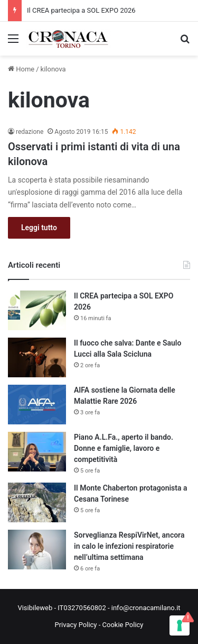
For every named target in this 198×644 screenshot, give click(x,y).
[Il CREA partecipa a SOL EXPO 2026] (37, 310)
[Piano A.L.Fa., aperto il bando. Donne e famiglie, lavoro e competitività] (37, 452)
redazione (30, 132)
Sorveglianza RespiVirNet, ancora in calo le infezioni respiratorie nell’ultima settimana (129, 546)
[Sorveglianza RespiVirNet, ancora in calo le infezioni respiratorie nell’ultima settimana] (37, 550)
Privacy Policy (76, 625)
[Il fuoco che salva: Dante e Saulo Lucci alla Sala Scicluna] (37, 357)
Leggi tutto (39, 228)
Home (21, 69)
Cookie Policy (123, 625)
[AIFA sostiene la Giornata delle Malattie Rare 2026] (37, 405)
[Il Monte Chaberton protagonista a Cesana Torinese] (37, 502)
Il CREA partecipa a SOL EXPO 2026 (81, 10)
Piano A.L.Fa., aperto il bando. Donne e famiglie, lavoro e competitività (124, 448)
